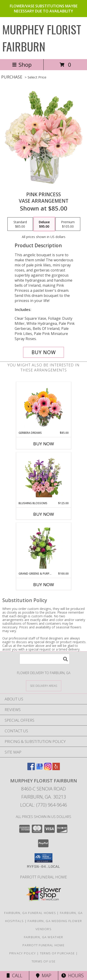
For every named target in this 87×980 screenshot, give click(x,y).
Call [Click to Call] (14, 975)
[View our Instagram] (48, 769)
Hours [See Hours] (72, 975)
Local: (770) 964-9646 (44, 805)
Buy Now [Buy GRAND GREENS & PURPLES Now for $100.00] (44, 585)
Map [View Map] (44, 975)
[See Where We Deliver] (44, 686)
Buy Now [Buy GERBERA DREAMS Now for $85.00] (44, 444)
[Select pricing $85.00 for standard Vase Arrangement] (20, 224)
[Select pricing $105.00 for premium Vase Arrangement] (68, 224)
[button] (43, 858)
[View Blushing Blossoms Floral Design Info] (43, 477)
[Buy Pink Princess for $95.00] (44, 352)
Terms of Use (44, 961)
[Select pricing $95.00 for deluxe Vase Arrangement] (44, 224)
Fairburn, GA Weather (44, 937)
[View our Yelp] (56, 769)
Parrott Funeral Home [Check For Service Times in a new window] (43, 877)
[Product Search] (45, 659)
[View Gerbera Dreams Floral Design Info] (43, 406)
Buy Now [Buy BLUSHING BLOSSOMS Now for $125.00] (44, 514)
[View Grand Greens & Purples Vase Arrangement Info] (43, 547)
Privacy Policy (23, 953)
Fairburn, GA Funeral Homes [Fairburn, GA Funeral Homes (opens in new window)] (30, 913)
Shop (22, 65)
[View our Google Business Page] (39, 769)
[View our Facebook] (31, 769)
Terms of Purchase (57, 953)
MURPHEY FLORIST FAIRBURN (42, 38)
